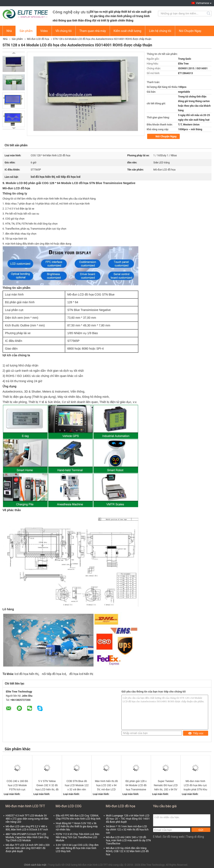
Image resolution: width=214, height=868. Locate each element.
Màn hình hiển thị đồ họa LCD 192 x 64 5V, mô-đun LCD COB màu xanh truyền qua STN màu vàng (106, 786)
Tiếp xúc (196, 733)
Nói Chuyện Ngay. (190, 31)
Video (44, 31)
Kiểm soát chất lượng (128, 31)
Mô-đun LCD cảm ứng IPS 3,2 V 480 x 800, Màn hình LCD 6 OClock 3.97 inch (27, 828)
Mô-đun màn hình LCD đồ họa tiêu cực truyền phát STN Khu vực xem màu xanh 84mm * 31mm (195, 786)
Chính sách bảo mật (35, 865)
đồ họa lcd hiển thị (81, 674)
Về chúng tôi (64, 31)
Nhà (9, 31)
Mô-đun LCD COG (69, 806)
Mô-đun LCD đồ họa (38, 39)
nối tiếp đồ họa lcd (54, 674)
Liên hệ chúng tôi (160, 31)
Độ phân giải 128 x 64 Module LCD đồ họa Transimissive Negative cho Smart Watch (136, 786)
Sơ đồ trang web (173, 837)
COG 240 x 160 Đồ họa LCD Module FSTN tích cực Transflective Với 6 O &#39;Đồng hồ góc (17, 786)
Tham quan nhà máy (93, 31)
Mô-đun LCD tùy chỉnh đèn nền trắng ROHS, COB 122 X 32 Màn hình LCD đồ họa (127, 851)
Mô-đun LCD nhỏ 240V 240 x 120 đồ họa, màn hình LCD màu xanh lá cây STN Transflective (128, 840)
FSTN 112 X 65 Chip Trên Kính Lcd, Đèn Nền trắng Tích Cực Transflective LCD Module (78, 837)
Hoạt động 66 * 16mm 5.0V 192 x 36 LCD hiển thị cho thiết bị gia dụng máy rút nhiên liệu (77, 826)
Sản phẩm (26, 31)
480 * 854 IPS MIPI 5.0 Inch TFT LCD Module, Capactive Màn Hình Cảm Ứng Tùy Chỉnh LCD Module (27, 837)
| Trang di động (194, 837)
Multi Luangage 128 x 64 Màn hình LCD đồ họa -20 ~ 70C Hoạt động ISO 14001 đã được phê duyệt (128, 819)
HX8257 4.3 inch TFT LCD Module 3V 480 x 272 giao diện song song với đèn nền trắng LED (27, 819)
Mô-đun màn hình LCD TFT (25, 806)
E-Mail (157, 837)
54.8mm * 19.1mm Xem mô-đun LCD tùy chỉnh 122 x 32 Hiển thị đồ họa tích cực (127, 830)
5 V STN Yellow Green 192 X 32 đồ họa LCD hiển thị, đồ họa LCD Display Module (47, 786)
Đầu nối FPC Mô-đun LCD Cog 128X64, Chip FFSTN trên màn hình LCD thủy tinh (78, 817)
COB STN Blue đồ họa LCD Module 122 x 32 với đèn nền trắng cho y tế (77, 786)
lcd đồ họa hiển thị (27, 674)
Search (209, 14)
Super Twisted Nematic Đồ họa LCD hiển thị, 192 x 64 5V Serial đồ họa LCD (166, 786)
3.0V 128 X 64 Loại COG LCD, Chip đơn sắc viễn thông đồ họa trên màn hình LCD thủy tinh (77, 848)
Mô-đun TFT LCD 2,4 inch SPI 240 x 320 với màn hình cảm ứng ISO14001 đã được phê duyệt (28, 848)
